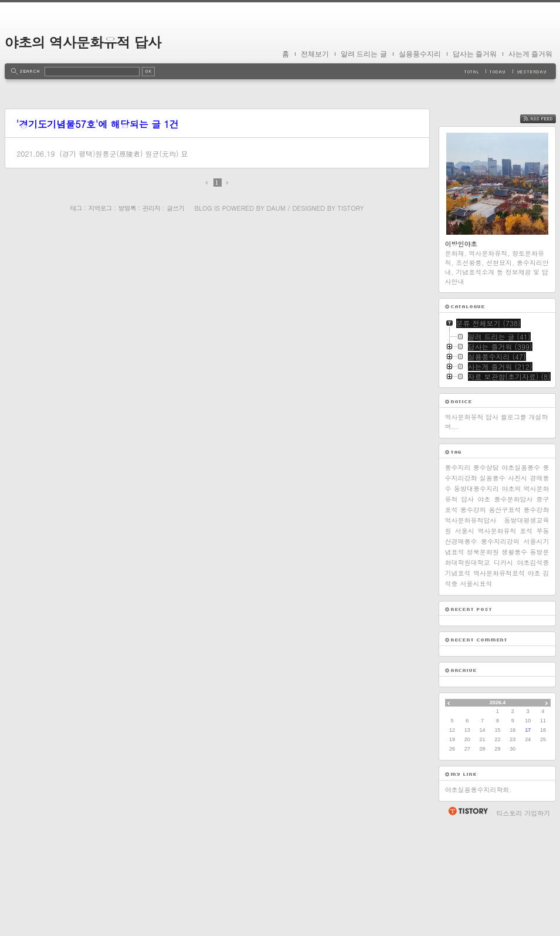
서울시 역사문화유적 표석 (494, 648)
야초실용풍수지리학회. (478, 907)
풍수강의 (473, 627)
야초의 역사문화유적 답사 (83, 42)
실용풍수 (493, 595)
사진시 (517, 595)
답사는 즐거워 (475, 54)
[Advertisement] (497, 161)
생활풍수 (514, 669)
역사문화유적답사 (471, 638)
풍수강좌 (536, 627)
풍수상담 (486, 585)
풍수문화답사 (513, 616)
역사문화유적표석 (499, 690)
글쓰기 (175, 208)
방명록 (127, 208)
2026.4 (498, 820)
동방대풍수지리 (476, 606)
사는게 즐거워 (530, 54)
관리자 (151, 208)
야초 (484, 616)
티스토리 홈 (468, 928)
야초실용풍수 (521, 585)
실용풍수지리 (420, 54)
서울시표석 (476, 701)
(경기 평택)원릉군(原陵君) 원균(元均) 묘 (123, 153)
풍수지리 (458, 585)
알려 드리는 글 (364, 54)
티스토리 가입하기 (524, 930)
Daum (276, 208)
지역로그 (100, 208)
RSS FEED (547, 236)
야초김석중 (533, 680)
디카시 (503, 680)
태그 (76, 208)
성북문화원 (483, 669)
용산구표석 (505, 627)
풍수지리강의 (500, 659)
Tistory (351, 208)
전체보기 (315, 54)
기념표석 (458, 690)
